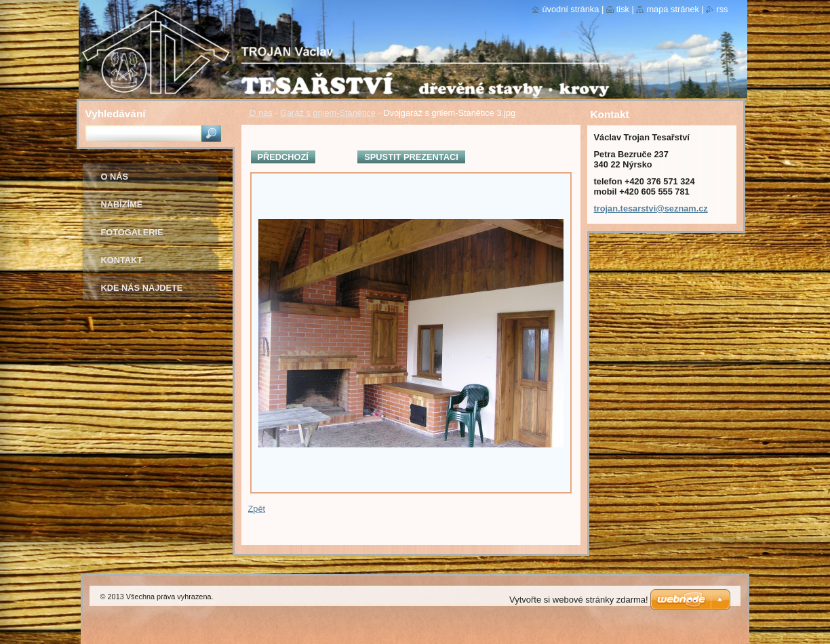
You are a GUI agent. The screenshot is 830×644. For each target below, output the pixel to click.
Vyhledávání (116, 114)
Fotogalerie (132, 232)
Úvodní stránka (570, 9)
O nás (261, 113)
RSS (722, 9)
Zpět (257, 509)
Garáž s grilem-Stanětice (328, 113)
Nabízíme (122, 204)
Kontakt (122, 260)
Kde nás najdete (142, 288)
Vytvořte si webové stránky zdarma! (579, 600)
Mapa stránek (673, 9)
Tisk (623, 9)
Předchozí (283, 157)
